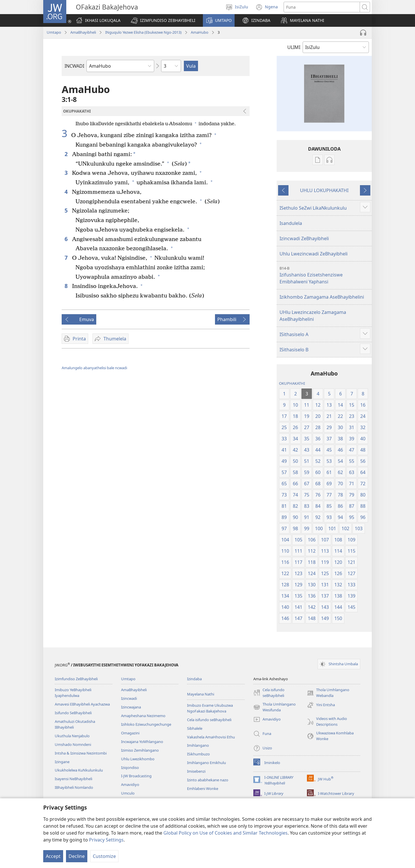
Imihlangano (198, 745)
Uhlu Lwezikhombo (138, 759)
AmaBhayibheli (83, 32)
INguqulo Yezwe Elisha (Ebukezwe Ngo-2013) (143, 32)
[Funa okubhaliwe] (322, 7)
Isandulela (291, 223)
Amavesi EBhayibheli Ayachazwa (82, 704)
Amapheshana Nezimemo (143, 716)
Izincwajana (131, 707)
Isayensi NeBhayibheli (73, 779)
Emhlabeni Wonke (203, 789)
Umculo (128, 793)
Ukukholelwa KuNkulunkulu (79, 770)
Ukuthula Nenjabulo (72, 736)
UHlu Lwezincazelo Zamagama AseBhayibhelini (313, 316)
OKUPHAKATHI (292, 383)
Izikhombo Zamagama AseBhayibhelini (322, 297)
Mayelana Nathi (201, 694)
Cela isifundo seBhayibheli (209, 720)
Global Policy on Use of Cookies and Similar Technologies (226, 833)
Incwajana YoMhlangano (142, 742)
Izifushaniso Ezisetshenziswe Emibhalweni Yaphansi (325, 275)
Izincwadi (129, 698)
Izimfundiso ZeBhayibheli (76, 679)
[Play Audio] (363, 33)
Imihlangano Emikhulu (206, 763)
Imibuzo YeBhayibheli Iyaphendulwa (73, 693)
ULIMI (294, 47)
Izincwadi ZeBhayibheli (304, 238)
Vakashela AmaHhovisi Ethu (211, 737)
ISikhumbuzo (198, 754)
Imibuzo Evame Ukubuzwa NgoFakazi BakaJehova (210, 708)
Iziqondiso (130, 767)
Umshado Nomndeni (73, 744)
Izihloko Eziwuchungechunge (146, 724)
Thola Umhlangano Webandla (328, 693)
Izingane (62, 762)
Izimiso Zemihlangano (140, 750)
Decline (77, 856)
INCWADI (74, 66)
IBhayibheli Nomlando (74, 787)
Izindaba (194, 679)
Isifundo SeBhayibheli (73, 713)
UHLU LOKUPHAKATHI (324, 190)
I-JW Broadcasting (136, 776)
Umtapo (54, 32)
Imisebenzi (196, 771)
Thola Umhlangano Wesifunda (275, 707)
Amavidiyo (130, 784)
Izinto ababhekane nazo (208, 780)
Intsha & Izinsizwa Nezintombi (81, 753)
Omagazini (130, 733)
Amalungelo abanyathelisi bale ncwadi (94, 368)
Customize (104, 856)
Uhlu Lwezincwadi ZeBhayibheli (314, 254)
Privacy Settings (106, 840)
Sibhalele (195, 728)
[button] (163, 20)
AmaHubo (200, 32)
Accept (53, 856)
